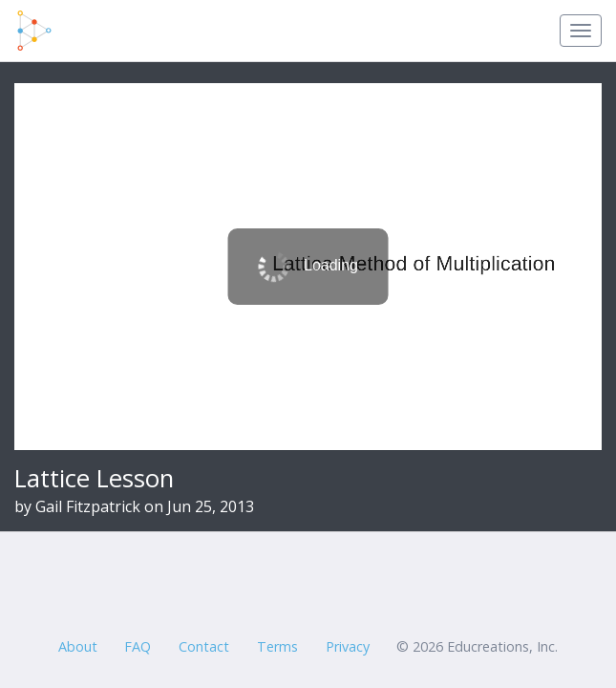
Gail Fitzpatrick (88, 506)
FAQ (138, 646)
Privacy (348, 646)
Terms (277, 646)
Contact (204, 646)
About (78, 646)
